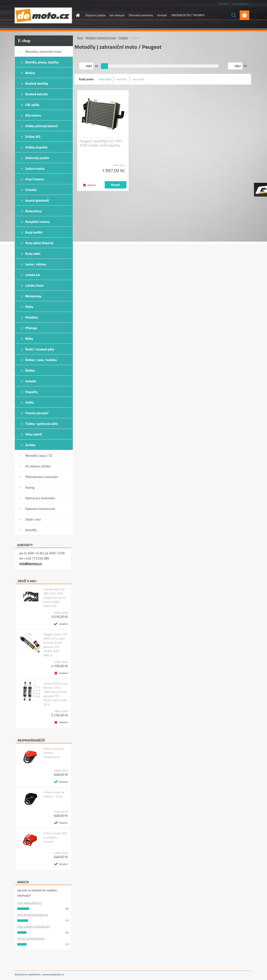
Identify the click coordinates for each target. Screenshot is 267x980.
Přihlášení (224, 4)
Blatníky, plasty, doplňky (42, 62)
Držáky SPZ (33, 137)
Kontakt (162, 15)
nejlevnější (105, 79)
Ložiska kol (33, 275)
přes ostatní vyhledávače (34, 927)
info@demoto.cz (31, 564)
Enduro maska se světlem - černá (54, 794)
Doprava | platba (96, 15)
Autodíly (31, 530)
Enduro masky (35, 169)
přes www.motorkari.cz (33, 915)
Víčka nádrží (33, 434)
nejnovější (138, 79)
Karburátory (33, 211)
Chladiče (31, 190)
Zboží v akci (33, 519)
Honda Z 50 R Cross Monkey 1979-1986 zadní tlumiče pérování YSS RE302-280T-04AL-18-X (56, 694)
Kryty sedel (33, 254)
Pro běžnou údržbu (38, 466)
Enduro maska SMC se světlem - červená (55, 837)
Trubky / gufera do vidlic (42, 424)
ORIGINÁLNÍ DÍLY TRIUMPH (188, 15)
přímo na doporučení (31, 938)
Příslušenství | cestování (42, 477)
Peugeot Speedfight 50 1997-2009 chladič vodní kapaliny (102, 143)
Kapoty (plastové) (37, 200)
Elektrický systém (37, 158)
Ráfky (29, 339)
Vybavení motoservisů (40, 509)
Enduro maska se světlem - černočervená (54, 753)
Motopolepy (33, 296)
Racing (30, 487)
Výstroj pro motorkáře (40, 498)
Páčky (29, 307)
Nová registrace (241, 4)
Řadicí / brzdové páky (40, 349)
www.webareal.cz (53, 974)
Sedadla (31, 381)
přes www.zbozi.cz (30, 903)
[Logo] (43, 15)
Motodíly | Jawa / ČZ (39, 456)
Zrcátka (30, 445)
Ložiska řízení (34, 285)
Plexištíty (32, 317)
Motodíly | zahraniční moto (43, 52)
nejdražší (122, 79)
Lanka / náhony (36, 264)
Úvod (80, 38)
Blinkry (30, 73)
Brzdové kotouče (37, 94)
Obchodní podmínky (141, 15)
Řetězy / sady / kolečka (41, 360)
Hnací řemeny (35, 179)
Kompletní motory (37, 222)
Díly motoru (33, 115)
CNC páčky (32, 105)
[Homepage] (78, 15)
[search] (234, 15)
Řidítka (30, 371)
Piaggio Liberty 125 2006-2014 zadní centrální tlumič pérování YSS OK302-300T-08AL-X (55, 645)
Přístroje (31, 328)
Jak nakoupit (117, 15)
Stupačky (31, 392)
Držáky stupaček (36, 147)
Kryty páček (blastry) (39, 243)
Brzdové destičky (37, 83)
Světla (29, 402)
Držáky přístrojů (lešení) (42, 126)
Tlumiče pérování (37, 413)
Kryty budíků (34, 232)
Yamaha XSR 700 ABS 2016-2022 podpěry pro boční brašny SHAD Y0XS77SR (54, 598)
